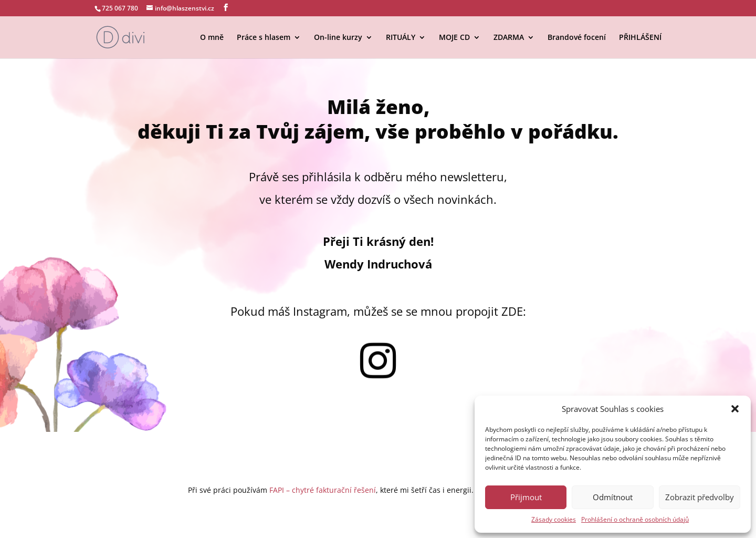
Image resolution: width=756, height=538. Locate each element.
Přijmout (526, 497)
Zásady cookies (554, 519)
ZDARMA (509, 38)
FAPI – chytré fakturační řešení (323, 490)
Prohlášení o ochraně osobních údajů (635, 519)
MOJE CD (454, 38)
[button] (735, 409)
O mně (212, 38)
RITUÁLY (401, 38)
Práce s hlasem (264, 38)
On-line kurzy (338, 38)
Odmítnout (613, 497)
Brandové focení (577, 38)
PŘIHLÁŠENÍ (640, 38)
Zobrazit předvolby (700, 497)
